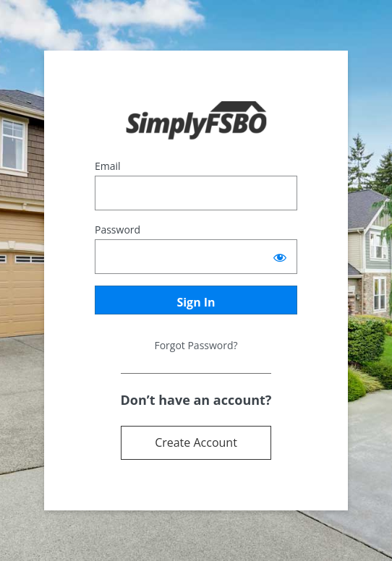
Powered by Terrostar (196, 121)
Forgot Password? (196, 345)
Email (108, 166)
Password (118, 230)
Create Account (196, 442)
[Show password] (280, 257)
